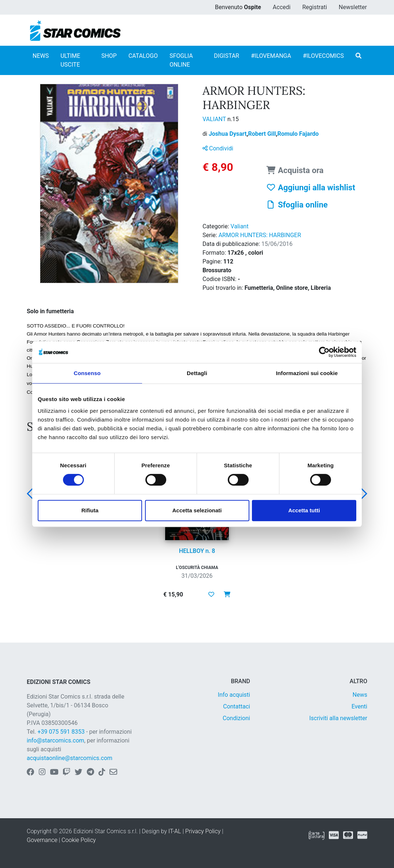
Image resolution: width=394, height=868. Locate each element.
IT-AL (175, 831)
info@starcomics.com (55, 740)
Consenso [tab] (87, 373)
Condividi (218, 148)
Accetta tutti (304, 510)
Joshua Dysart (228, 134)
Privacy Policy (203, 831)
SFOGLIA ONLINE (181, 60)
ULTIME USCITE (70, 60)
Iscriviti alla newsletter (338, 718)
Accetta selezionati (197, 510)
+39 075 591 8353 (61, 732)
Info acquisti (234, 695)
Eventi (359, 706)
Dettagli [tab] (197, 373)
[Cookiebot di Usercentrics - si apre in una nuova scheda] (324, 352)
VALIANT (215, 119)
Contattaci (237, 706)
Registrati (315, 7)
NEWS (41, 56)
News (360, 695)
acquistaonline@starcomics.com (70, 758)
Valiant (240, 226)
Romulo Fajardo (298, 134)
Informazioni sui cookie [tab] (307, 373)
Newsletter (353, 7)
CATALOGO (143, 56)
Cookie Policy (79, 840)
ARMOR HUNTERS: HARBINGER (260, 235)
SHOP (109, 56)
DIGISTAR (226, 56)
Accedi (282, 7)
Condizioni (236, 718)
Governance (42, 840)
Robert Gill (263, 134)
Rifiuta (90, 510)
